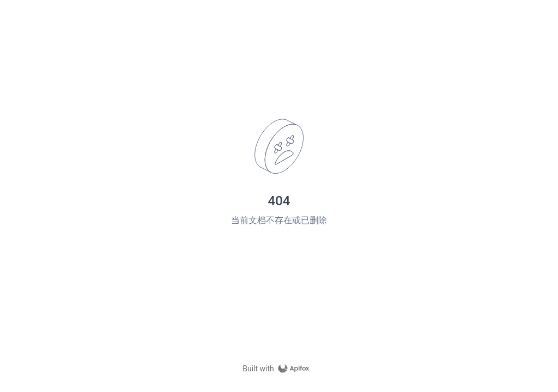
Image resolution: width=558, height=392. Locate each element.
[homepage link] (279, 369)
